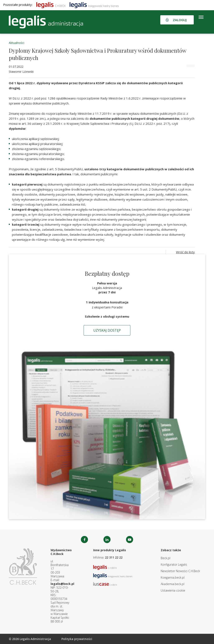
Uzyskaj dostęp (107, 330)
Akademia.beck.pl (173, 584)
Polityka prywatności (77, 639)
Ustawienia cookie (173, 590)
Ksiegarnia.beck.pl (173, 577)
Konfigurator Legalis (174, 564)
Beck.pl (166, 558)
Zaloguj (180, 20)
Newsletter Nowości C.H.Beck (180, 571)
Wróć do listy (185, 252)
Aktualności (17, 43)
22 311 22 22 (114, 557)
